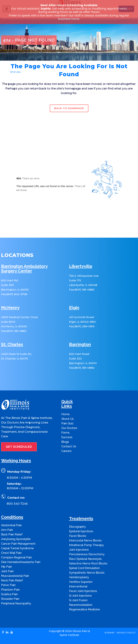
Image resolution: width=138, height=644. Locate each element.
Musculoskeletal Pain (15, 576)
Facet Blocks (78, 536)
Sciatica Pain (9, 594)
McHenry (10, 308)
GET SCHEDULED (19, 447)
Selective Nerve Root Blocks (88, 563)
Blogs (65, 442)
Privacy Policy (126, 633)
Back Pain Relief (12, 534)
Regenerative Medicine (85, 609)
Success (67, 437)
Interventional (78, 586)
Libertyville (81, 266)
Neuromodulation (81, 605)
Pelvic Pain (8, 585)
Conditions (12, 517)
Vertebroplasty (79, 577)
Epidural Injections (81, 531)
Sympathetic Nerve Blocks (87, 573)
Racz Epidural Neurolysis (85, 559)
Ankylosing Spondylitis (16, 539)
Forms (65, 433)
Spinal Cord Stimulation (84, 568)
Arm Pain (7, 530)
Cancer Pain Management (18, 544)
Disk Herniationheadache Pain (21, 562)
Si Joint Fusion (78, 600)
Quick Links (67, 404)
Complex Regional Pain (16, 557)
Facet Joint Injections (83, 591)
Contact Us (69, 446)
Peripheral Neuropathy (16, 603)
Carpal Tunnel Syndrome (17, 548)
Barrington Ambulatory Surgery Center (24, 269)
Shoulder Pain (10, 599)
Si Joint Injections (80, 596)
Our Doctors (69, 428)
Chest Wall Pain (11, 553)
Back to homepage (69, 108)
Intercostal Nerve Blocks (85, 540)
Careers (66, 451)
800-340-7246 (17, 504)
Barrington (80, 345)
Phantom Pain (10, 590)
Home (5, 72)
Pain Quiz (67, 423)
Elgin (74, 308)
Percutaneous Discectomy (87, 554)
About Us (67, 419)
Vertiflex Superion (81, 582)
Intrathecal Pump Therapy (86, 545)
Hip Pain (6, 567)
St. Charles (12, 345)
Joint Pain (7, 571)
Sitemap (110, 633)
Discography (77, 527)
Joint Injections (79, 550)
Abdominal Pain (11, 525)
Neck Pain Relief (12, 580)
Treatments (81, 519)
